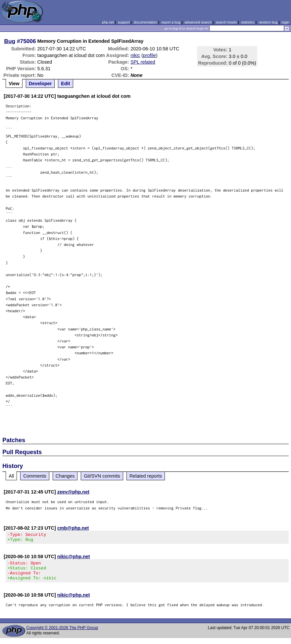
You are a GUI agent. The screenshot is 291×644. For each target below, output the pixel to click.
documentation (145, 22)
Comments (35, 476)
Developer (40, 84)
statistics (248, 22)
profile (149, 55)
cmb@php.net (73, 528)
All (11, 476)
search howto (226, 22)
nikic (135, 55)
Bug (10, 41)
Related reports (146, 476)
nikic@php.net (74, 558)
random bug (268, 22)
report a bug (171, 22)
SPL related (143, 62)
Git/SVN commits (102, 476)
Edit (65, 84)
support (124, 22)
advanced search (198, 22)
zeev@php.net (73, 492)
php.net (108, 22)
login (286, 22)
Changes (65, 476)
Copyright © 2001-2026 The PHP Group (62, 634)
